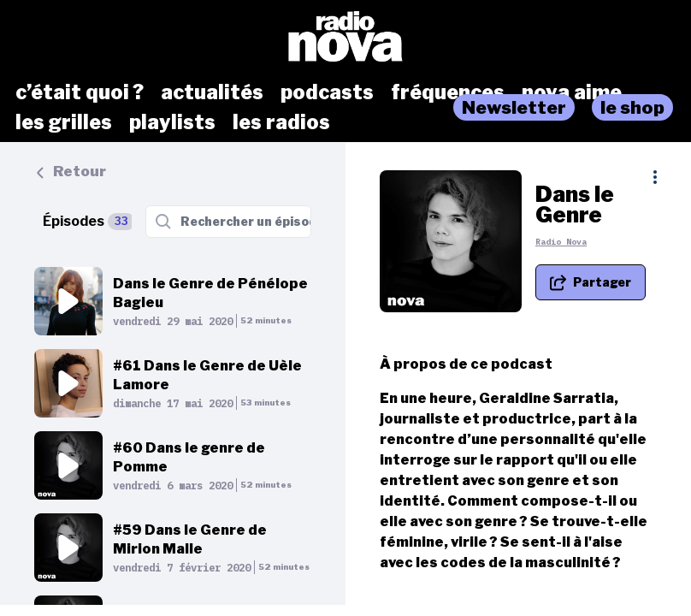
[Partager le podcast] (591, 281)
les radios (281, 122)
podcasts (327, 92)
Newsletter (514, 107)
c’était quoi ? (80, 92)
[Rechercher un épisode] (228, 222)
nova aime (572, 92)
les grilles (64, 122)
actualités (212, 92)
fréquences (448, 92)
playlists (172, 122)
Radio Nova (561, 241)
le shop (632, 107)
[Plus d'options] (655, 177)
